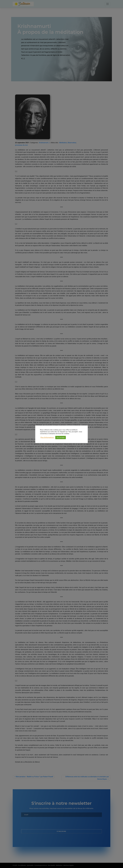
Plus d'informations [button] (47, 437)
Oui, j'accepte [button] (61, 438)
